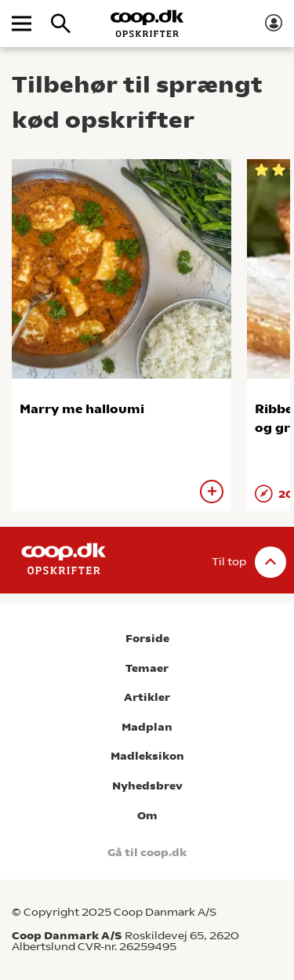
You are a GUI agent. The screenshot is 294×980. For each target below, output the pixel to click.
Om (147, 816)
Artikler (147, 697)
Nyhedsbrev (147, 786)
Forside (147, 639)
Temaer (147, 668)
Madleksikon (147, 756)
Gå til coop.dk (147, 853)
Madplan (147, 727)
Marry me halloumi (82, 409)
